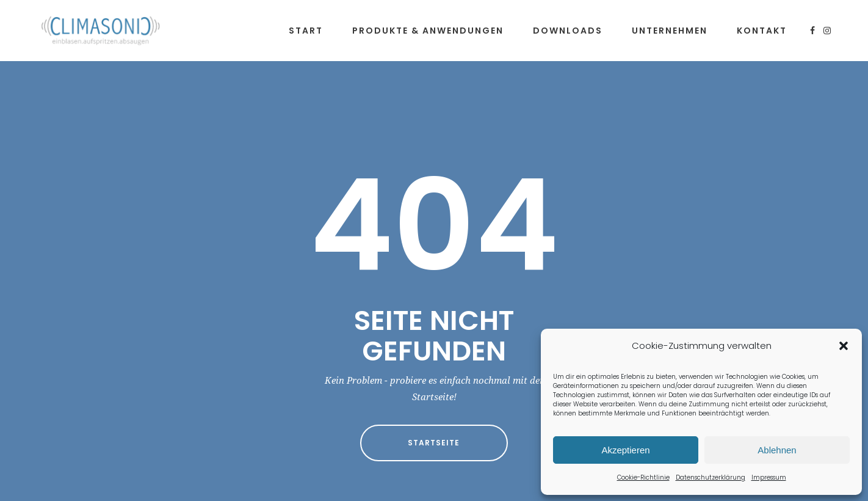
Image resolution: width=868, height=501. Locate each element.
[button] (844, 346)
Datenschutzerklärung (711, 477)
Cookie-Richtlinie (643, 477)
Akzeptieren (625, 450)
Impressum (769, 477)
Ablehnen (777, 450)
